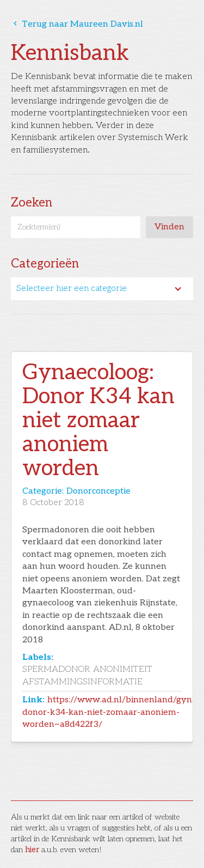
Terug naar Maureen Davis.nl (77, 24)
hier (32, 850)
